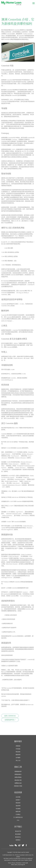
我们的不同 (18, 831)
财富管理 (18, 755)
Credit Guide (25, 863)
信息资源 (18, 792)
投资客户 (18, 800)
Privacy (13, 863)
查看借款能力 (18, 774)
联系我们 (18, 840)
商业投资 (18, 803)
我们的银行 (18, 834)
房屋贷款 (18, 746)
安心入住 (18, 760)
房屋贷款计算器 (18, 786)
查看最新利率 (18, 771)
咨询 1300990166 (10, 716)
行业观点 (18, 814)
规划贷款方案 (18, 780)
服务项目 (18, 741)
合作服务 (18, 758)
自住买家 (18, 797)
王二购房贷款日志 (18, 817)
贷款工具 (18, 767)
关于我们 (18, 827)
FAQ (18, 820)
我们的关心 (18, 837)
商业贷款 (18, 752)
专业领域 (18, 809)
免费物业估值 (18, 783)
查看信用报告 (18, 777)
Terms (10, 863)
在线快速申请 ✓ (10, 720)
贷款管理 (18, 806)
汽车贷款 (18, 749)
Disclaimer (19, 863)
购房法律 (18, 812)
